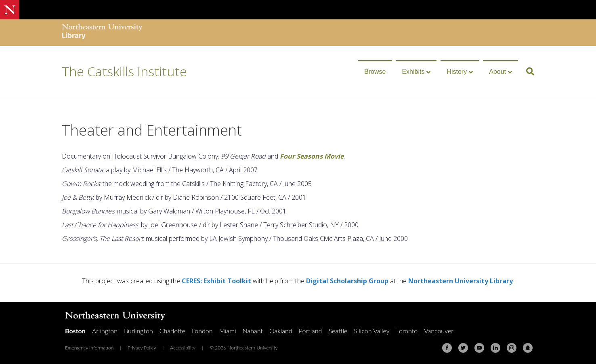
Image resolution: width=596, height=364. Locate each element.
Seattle (338, 331)
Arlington (105, 331)
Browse (375, 72)
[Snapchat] (528, 348)
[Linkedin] (495, 348)
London (202, 331)
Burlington (139, 331)
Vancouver (439, 331)
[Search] (527, 71)
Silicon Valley (371, 331)
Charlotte (172, 331)
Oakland (281, 331)
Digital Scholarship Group (347, 281)
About (497, 72)
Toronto (407, 331)
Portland (311, 331)
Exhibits (413, 72)
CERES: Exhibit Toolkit (216, 281)
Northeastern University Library (461, 281)
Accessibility (183, 348)
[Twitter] (463, 348)
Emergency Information (89, 348)
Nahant (253, 331)
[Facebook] (447, 348)
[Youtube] (479, 348)
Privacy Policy (142, 348)
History (457, 72)
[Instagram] (512, 348)
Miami (228, 331)
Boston (75, 331)
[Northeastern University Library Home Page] (102, 32)
